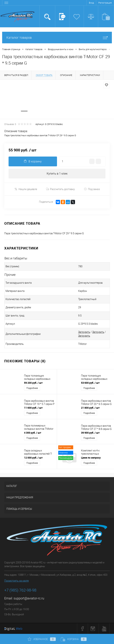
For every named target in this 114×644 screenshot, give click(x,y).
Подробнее (32, 388)
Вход (91, 3)
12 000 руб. (33, 458)
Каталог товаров (57, 38)
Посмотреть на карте (16, 581)
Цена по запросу (91, 458)
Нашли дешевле (26, 189)
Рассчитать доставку (60, 189)
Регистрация (105, 3)
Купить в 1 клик (57, 174)
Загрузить (84, 332)
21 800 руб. (90, 408)
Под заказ (92, 189)
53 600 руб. (90, 383)
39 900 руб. (90, 433)
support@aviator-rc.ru (29, 598)
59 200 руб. (33, 383)
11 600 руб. (33, 408)
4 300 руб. (33, 433)
